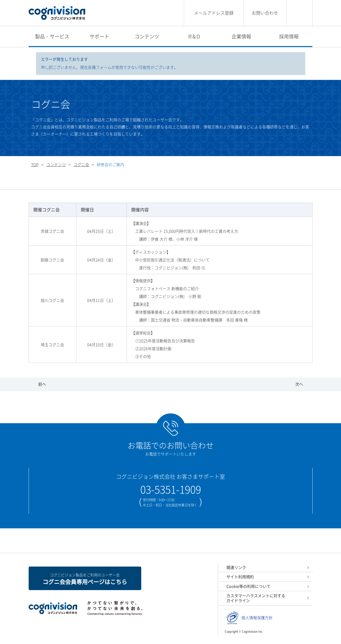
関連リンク (236, 567)
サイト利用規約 (240, 577)
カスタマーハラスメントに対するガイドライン (256, 598)
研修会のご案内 (165, 182)
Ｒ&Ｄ (194, 36)
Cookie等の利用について (248, 586)
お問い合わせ (265, 13)
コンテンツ (147, 36)
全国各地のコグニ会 (105, 182)
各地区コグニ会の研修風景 (231, 182)
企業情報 (241, 36)
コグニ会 (81, 164)
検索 (299, 13)
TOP (35, 164)
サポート (99, 36)
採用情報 (289, 36)
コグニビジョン (57, 13)
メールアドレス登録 (214, 13)
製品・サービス (52, 36)
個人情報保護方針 (257, 618)
